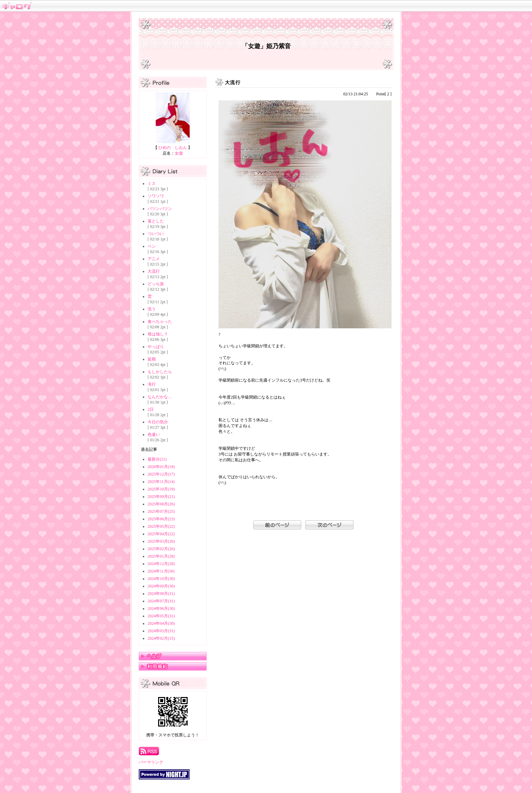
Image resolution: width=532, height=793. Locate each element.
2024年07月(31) (161, 601)
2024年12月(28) (161, 564)
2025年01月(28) (161, 556)
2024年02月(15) (161, 638)
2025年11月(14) (161, 482)
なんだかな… (160, 397)
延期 (152, 359)
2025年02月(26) (161, 549)
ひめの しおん (173, 148)
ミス (152, 183)
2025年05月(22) (161, 526)
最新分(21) (157, 459)
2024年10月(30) (161, 579)
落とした (156, 221)
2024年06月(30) (161, 608)
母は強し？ (158, 334)
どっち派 (156, 284)
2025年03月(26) (161, 541)
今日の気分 (158, 422)
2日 (151, 409)
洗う (152, 309)
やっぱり (156, 347)
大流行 (154, 271)
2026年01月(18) (161, 467)
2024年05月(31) (161, 616)
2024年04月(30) (161, 623)
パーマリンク (151, 762)
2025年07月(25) (161, 511)
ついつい (156, 234)
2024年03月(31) (161, 631)
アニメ (154, 259)
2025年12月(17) (161, 474)
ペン (152, 246)
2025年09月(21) (161, 497)
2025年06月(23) (161, 519)
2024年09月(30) (161, 586)
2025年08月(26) (161, 504)
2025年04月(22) (161, 534)
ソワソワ (156, 196)
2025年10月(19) (161, 489)
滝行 (152, 384)
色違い (154, 434)
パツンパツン (160, 209)
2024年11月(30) (161, 571)
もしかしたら (160, 372)
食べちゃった (160, 322)
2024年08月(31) (161, 594)
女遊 (179, 153)
